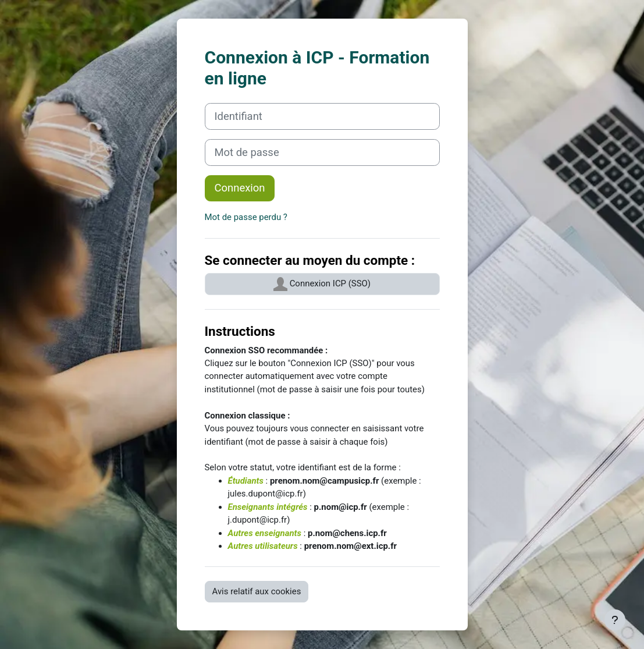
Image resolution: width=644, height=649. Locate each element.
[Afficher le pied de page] (615, 620)
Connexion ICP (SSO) (322, 284)
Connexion (240, 188)
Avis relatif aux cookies (257, 591)
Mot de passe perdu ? (246, 217)
